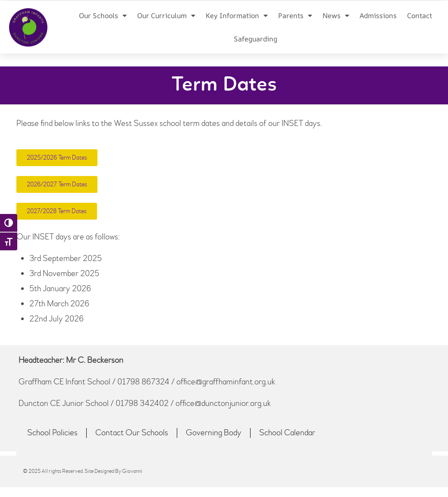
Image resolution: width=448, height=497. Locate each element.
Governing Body (214, 433)
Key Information (238, 16)
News (336, 16)
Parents (295, 16)
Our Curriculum (168, 16)
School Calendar (287, 433)
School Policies (52, 433)
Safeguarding (256, 39)
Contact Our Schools (132, 433)
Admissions (378, 16)
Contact (419, 16)
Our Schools (104, 16)
